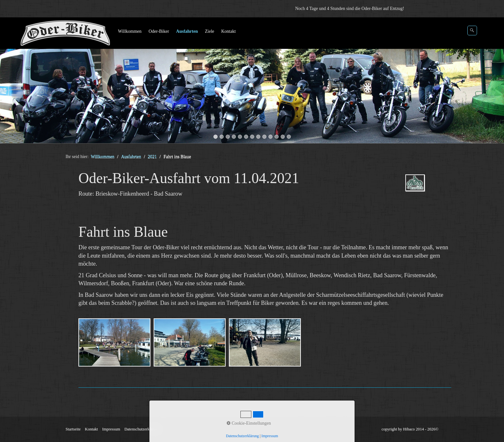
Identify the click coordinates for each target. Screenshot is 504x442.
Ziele (209, 31)
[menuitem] (130, 31)
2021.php (424, 188)
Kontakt (228, 31)
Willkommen (130, 31)
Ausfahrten (187, 31)
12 (283, 137)
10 (270, 137)
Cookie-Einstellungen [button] (249, 423)
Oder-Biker (159, 31)
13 (289, 137)
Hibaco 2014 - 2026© (421, 429)
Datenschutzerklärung (142, 429)
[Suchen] (472, 31)
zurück (11, 82)
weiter (493, 82)
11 (277, 137)
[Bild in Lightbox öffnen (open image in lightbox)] (114, 342)
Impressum (111, 429)
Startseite (73, 429)
